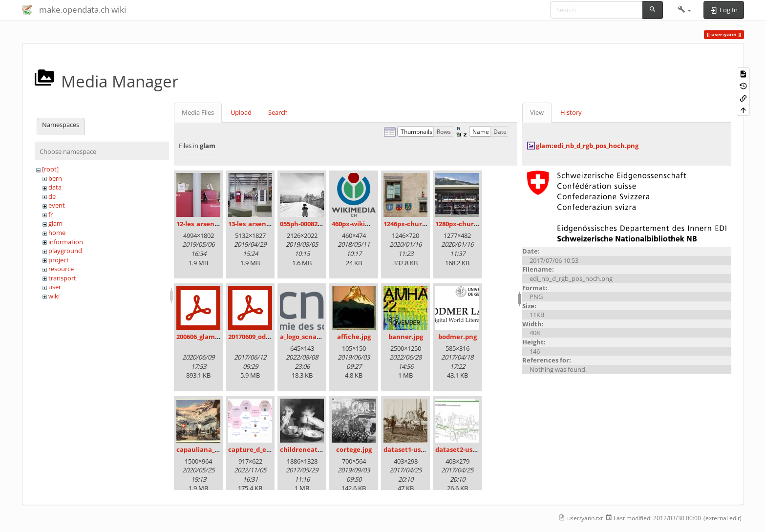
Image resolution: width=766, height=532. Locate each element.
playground (65, 251)
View (537, 112)
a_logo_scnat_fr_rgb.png (317, 337)
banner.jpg (406, 337)
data (55, 187)
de (52, 196)
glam (55, 223)
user (55, 287)
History (571, 112)
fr (51, 214)
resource (61, 269)
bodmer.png (457, 337)
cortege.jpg (354, 449)
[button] (685, 10)
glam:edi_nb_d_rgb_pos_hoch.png (587, 146)
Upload (241, 112)
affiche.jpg (354, 337)
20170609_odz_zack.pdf (263, 337)
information (66, 242)
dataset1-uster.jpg (413, 449)
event (57, 205)
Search (278, 112)
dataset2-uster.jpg (464, 449)
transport (62, 278)
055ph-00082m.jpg (308, 224)
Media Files (198, 112)
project (59, 260)
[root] (50, 169)
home (57, 233)
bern (55, 178)
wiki (54, 296)
